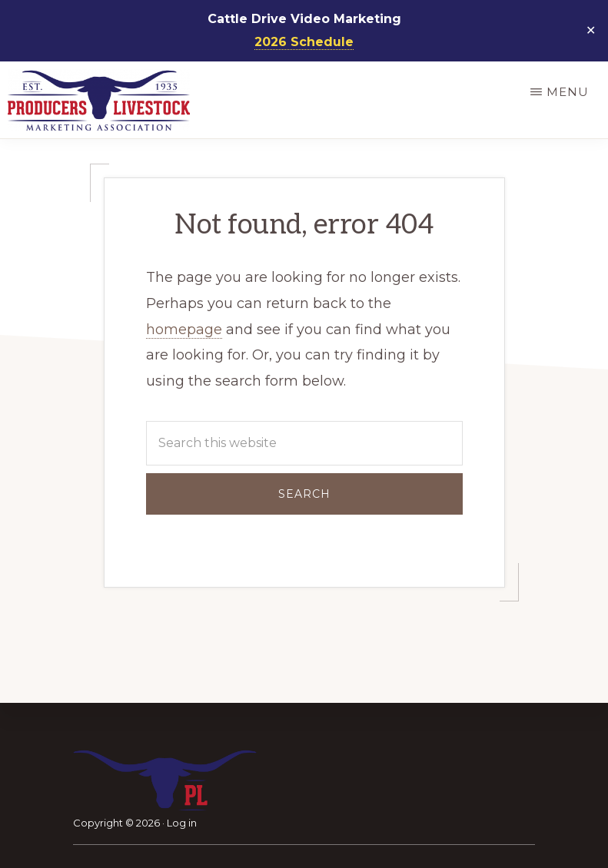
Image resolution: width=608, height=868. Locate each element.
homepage (184, 330)
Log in (182, 823)
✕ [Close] (591, 31)
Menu (568, 92)
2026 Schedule (304, 42)
